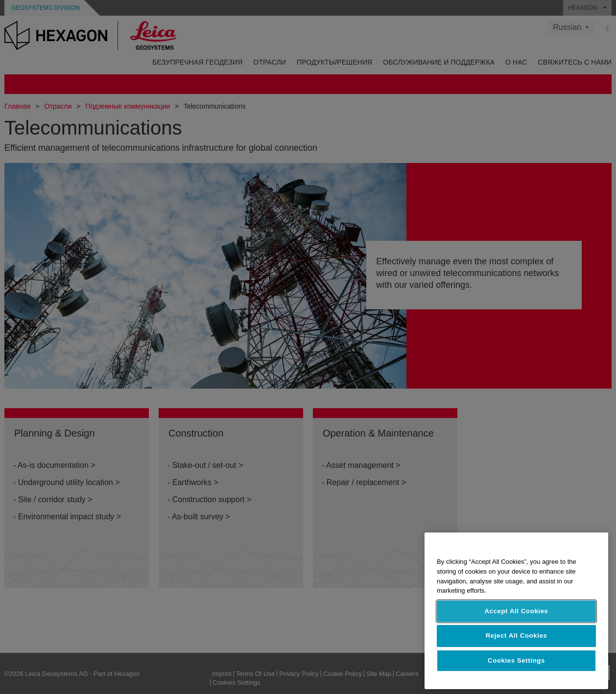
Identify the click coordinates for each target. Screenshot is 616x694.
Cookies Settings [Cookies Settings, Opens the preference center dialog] (516, 660)
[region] (516, 611)
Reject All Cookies (517, 636)
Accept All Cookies (516, 611)
